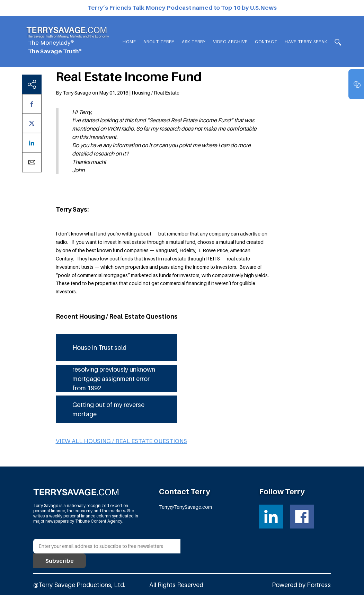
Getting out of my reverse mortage (108, 409)
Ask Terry (194, 42)
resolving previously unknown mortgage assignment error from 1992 (114, 379)
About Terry (159, 42)
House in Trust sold (99, 348)
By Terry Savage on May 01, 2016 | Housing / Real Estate (118, 93)
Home (129, 42)
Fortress (319, 585)
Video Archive (230, 42)
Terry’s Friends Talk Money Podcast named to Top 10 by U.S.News (182, 8)
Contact (266, 42)
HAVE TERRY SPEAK (306, 42)
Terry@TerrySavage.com (185, 507)
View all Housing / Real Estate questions (121, 441)
